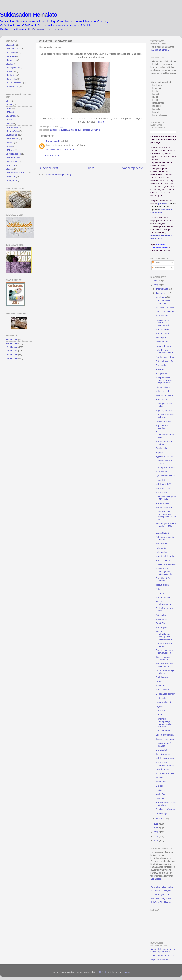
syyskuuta (161, 297)
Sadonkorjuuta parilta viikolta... (166, 804)
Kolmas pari (161, 627)
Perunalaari (156, 239)
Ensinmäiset (162, 400)
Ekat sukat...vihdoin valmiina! (165, 416)
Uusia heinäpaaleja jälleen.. (165, 672)
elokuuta (161, 819)
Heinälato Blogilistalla (160, 902)
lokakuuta (161, 293)
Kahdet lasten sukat (165, 758)
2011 (156, 828)
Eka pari (160, 786)
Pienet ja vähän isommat (163, 579)
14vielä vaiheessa (14, 83)
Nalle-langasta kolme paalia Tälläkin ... (166, 526)
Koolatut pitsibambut (165, 556)
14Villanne (11, 177)
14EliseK (10, 112)
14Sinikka (10, 165)
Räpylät (159, 452)
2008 (156, 841)
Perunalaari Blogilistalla (161, 887)
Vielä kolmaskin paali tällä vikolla (166, 498)
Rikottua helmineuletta (163, 603)
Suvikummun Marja (160, 50)
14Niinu (9, 146)
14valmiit (10, 75)
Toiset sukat (161, 493)
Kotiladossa (156, 879)
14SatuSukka (12, 161)
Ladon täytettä (163, 533)
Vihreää (159, 715)
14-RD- (9, 105)
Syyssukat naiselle (165, 457)
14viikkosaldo (12, 87)
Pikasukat (160, 480)
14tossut (10, 71)
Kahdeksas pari (163, 488)
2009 (156, 836)
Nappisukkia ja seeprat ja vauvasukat (163, 323)
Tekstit (157, 262)
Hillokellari (166, 236)
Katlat (158, 589)
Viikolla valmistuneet (165, 694)
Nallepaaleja (162, 552)
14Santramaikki (13, 158)
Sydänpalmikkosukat (166, 476)
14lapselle (10, 60)
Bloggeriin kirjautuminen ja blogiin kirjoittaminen (163, 950)
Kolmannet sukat (164, 334)
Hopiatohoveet (163, 769)
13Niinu (64, 130)
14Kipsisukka (12, 127)
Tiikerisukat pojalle (165, 395)
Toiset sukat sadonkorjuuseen (165, 764)
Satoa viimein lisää (165, 361)
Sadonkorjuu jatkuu (165, 735)
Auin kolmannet (163, 731)
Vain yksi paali (162, 391)
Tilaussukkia (162, 777)
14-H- (8, 101)
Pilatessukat (162, 698)
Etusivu (91, 168)
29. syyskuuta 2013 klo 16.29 (60, 149)
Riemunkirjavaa (163, 387)
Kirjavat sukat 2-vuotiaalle (163, 427)
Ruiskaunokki (53, 141)
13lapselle (55, 130)
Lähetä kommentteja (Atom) (58, 175)
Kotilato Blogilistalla (160, 895)
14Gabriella (11, 116)
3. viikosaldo (162, 472)
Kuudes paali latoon (165, 357)
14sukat (9, 64)
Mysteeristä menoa (165, 308)
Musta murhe (162, 619)
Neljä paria (161, 548)
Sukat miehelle (163, 560)
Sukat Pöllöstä (163, 690)
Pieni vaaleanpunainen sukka (165, 435)
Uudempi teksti (49, 168)
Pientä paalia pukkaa (166, 468)
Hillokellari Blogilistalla (161, 898)
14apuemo (11, 56)
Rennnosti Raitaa (164, 346)
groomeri (163, 204)
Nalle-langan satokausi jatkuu (165, 351)
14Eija (9, 108)
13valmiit (95, 130)
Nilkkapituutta (162, 342)
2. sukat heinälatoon (165, 809)
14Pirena (10, 150)
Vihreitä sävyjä (163, 329)
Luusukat (160, 593)
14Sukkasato (12, 49)
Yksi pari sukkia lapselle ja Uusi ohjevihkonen (164, 380)
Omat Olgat (161, 623)
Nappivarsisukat (163, 702)
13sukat (73, 130)
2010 (156, 832)
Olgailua (160, 706)
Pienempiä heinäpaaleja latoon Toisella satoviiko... (164, 723)
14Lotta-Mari (12, 135)
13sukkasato (84, 130)
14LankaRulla (12, 131)
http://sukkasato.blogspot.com (45, 29)
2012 (156, 824)
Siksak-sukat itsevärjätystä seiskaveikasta (164, 571)
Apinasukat (161, 615)
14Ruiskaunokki (13, 154)
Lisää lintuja (161, 813)
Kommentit (159, 268)
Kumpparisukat (163, 597)
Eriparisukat (161, 750)
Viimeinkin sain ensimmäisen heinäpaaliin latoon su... (166, 516)
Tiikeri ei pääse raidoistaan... (163, 658)
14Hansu (10, 120)
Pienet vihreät (162, 503)
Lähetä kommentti (51, 155)
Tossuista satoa (163, 754)
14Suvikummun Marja (16, 173)
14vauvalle (11, 79)
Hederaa (160, 798)
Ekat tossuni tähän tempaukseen (165, 651)
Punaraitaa (161, 710)
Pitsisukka (161, 790)
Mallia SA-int (162, 794)
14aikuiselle (11, 53)
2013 (156, 285)
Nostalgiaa (161, 338)
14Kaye (9, 123)
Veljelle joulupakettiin (166, 565)
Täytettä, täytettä (164, 410)
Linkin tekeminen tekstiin (162, 956)
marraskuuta (162, 289)
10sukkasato (12, 347)
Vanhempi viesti (133, 168)
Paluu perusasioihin (165, 312)
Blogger (126, 972)
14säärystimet (12, 68)
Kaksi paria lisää (163, 484)
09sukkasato (12, 343)
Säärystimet (161, 374)
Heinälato (155, 236)
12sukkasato (12, 355)
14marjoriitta (11, 180)
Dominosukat (162, 448)
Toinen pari (161, 685)
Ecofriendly (161, 365)
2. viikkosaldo (162, 677)
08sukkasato (12, 340)
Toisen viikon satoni (165, 739)
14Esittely (10, 45)
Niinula (100, 122)
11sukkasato (12, 351)
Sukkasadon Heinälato (28, 15)
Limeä (159, 681)
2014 (156, 281)
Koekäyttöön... (163, 544)
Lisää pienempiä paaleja (163, 744)
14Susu (9, 169)
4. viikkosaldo (162, 316)
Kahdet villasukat (164, 508)
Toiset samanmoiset (165, 773)
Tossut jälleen (162, 585)
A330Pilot (101, 972)
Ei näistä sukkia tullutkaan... (163, 302)
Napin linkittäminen (159, 959)
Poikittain (160, 369)
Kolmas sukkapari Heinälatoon (164, 665)
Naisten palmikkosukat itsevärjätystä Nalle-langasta (164, 635)
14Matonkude (12, 139)
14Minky (9, 142)
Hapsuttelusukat (163, 421)
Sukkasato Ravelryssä (161, 891)
